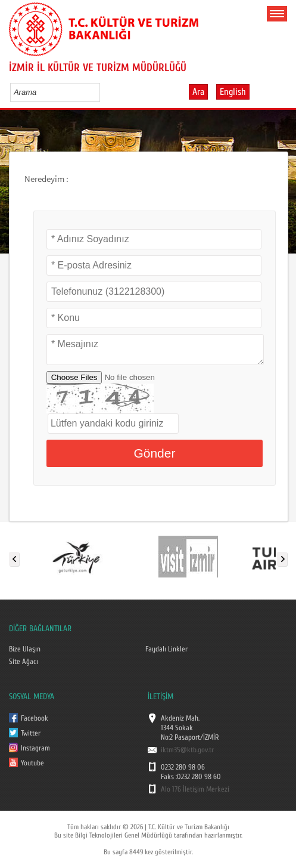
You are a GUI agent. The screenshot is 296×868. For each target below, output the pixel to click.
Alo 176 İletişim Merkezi (195, 789)
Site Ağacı (24, 662)
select (103, 92)
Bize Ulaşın (25, 649)
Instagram (35, 748)
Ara (198, 92)
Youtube (32, 763)
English (233, 92)
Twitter (31, 733)
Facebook (35, 718)
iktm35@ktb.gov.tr (187, 750)
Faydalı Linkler (166, 649)
